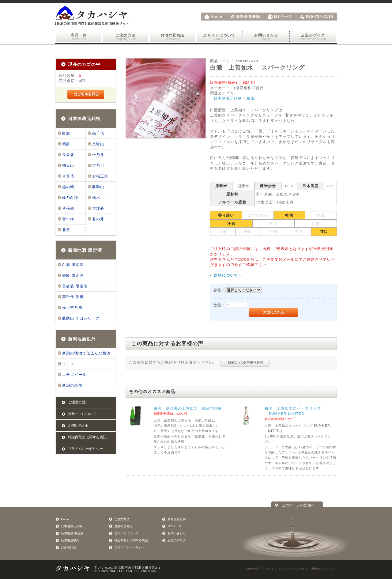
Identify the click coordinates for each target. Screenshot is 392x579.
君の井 (98, 219)
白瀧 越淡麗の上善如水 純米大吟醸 (188, 408)
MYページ (283, 17)
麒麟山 (98, 187)
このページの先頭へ (298, 505)
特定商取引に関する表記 (87, 437)
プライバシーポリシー (85, 449)
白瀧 (66, 133)
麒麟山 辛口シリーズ (81, 318)
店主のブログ (313, 37)
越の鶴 (68, 187)
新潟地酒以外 (82, 339)
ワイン (68, 364)
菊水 (96, 198)
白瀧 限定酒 (73, 265)
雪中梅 (68, 219)
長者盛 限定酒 (75, 286)
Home (217, 17)
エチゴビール (74, 375)
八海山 (98, 144)
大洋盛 (98, 208)
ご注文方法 (126, 37)
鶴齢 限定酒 (73, 275)
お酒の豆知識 (172, 37)
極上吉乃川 (72, 308)
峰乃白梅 (70, 198)
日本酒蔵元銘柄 (84, 119)
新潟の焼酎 (72, 385)
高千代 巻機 (73, 297)
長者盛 (68, 155)
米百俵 (68, 176)
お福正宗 (100, 176)
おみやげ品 (69, 547)
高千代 (98, 133)
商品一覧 (79, 37)
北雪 (66, 230)
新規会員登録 (248, 17)
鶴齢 (66, 144)
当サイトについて (219, 37)
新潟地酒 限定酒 (85, 250)
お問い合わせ (266, 37)
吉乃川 (98, 165)
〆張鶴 (68, 208)
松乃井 (98, 155)
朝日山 (68, 165)
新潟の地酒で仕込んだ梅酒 (86, 353)
